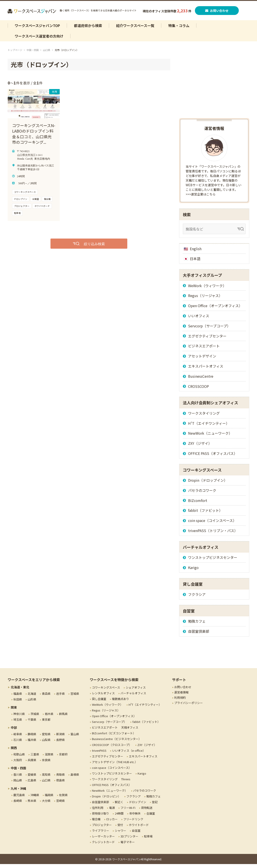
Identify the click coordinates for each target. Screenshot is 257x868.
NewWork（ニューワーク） (210, 437)
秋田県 (18, 703)
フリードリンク (133, 823)
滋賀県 (49, 758)
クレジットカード (103, 846)
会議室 (151, 817)
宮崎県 (60, 804)
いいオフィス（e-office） (129, 754)
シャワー (120, 834)
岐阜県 (18, 738)
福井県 (32, 744)
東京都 (46, 723)
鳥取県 (60, 778)
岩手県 (60, 697)
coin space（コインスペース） (212, 524)
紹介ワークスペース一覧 (135, 29)
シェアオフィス (136, 691)
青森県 (46, 697)
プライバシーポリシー (189, 707)
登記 (155, 806)
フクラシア (197, 598)
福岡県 (49, 799)
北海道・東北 (20, 691)
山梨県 (46, 744)
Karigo (193, 571)
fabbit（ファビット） (205, 514)
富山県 (75, 738)
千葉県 (32, 723)
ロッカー (112, 823)
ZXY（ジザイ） (200, 447)
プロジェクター (102, 829)
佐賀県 (63, 799)
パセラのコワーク (202, 494)
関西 (14, 752)
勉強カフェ (197, 625)
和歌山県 (19, 758)
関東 (14, 711)
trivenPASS (99, 754)
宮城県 (75, 697)
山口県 (47, 54)
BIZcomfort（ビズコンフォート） (114, 737)
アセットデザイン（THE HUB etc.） (115, 766)
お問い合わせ (217, 13)
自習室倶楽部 (199, 635)
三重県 (35, 758)
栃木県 (49, 718)
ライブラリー (101, 834)
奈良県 (46, 764)
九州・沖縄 (18, 792)
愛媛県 (32, 778)
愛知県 (46, 738)
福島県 (18, 697)
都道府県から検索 (88, 29)
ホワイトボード (139, 829)
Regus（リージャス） (205, 299)
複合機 (96, 823)
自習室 (136, 834)
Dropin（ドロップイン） (208, 484)
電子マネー (128, 846)
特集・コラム (179, 29)
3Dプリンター (129, 840)
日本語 (195, 263)
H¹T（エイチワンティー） (209, 427)
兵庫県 (32, 764)
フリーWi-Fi (128, 812)
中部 (14, 731)
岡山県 (18, 784)
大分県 (46, 804)
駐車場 (148, 840)
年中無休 (135, 817)
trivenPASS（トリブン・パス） (213, 534)
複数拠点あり (120, 703)
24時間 (119, 817)
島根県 (75, 778)
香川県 (18, 778)
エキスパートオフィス (206, 370)
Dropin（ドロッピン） (106, 800)
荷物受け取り (101, 817)
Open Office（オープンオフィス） (215, 310)
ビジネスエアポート (204, 350)
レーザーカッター (103, 840)
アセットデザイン (202, 360)
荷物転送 (147, 812)
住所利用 (98, 812)
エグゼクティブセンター (207, 340)
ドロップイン (138, 806)
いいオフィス (199, 320)
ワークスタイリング (204, 417)
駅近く (119, 806)
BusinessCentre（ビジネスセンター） (117, 743)
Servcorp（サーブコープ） (209, 330)
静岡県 (32, 738)
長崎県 (18, 804)
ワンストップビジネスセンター (213, 561)
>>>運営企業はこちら (201, 198)
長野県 (60, 744)
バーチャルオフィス (133, 697)
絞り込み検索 (94, 247)
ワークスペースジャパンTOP (37, 29)
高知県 (46, 778)
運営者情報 (181, 696)
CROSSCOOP (199, 390)
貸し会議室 (99, 703)
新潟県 (60, 738)
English (196, 252)
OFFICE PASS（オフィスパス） (213, 457)
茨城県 (35, 718)
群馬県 (63, 718)
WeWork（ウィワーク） (207, 289)
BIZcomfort (198, 504)
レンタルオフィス (103, 697)
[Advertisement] (214, 90)
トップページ (15, 54)
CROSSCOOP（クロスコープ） (112, 749)
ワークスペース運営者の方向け (39, 40)
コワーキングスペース (106, 691)
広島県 (32, 784)
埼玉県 (18, 723)
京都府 (63, 758)
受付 (120, 829)
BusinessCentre (201, 380)
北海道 (32, 697)
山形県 (32, 703)
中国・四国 (33, 54)
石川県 (18, 744)
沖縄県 (35, 799)
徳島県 (60, 784)
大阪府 (18, 764)
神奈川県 (19, 718)
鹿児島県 (19, 799)
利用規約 (180, 701)
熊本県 (32, 804)
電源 (112, 812)
